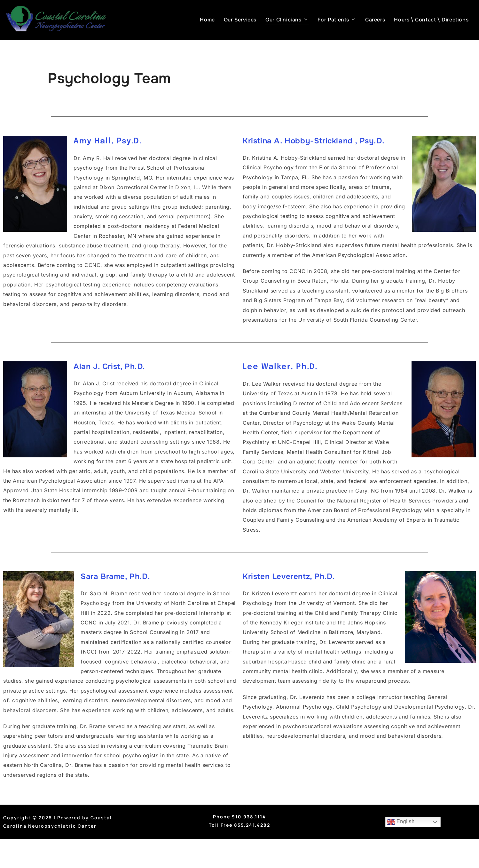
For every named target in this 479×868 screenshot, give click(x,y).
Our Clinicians (287, 20)
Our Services (240, 20)
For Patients (337, 20)
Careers (375, 20)
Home (207, 20)
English (401, 822)
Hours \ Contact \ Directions (431, 20)
